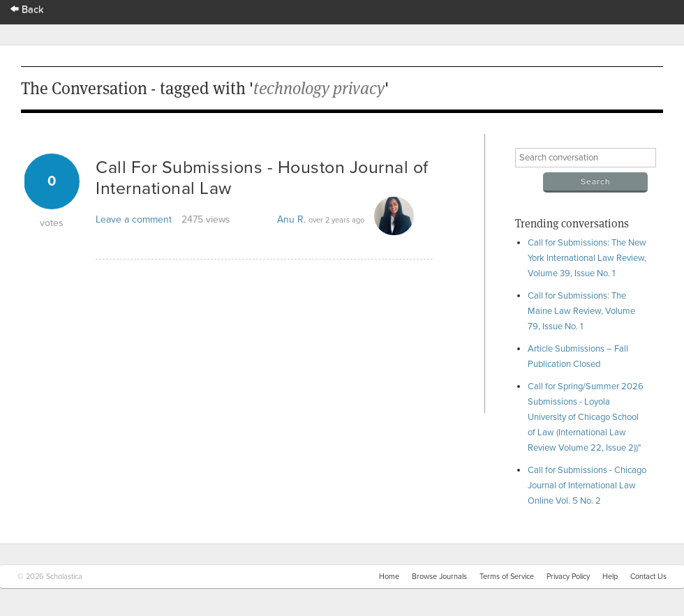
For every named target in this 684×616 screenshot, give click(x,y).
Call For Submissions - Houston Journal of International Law (262, 178)
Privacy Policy (568, 577)
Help (610, 577)
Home (389, 577)
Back (27, 9)
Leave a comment (134, 219)
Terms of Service (507, 577)
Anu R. (291, 219)
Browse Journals (439, 577)
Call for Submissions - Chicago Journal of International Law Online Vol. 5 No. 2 (587, 486)
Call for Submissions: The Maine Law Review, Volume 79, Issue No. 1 (581, 311)
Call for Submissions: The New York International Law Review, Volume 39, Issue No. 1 (587, 258)
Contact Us (648, 577)
